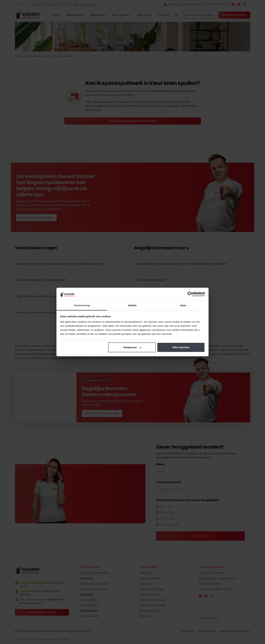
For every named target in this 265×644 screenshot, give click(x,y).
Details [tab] (132, 305)
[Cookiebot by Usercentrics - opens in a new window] (190, 294)
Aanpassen (132, 347)
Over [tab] (183, 305)
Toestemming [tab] (82, 305)
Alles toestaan (181, 347)
